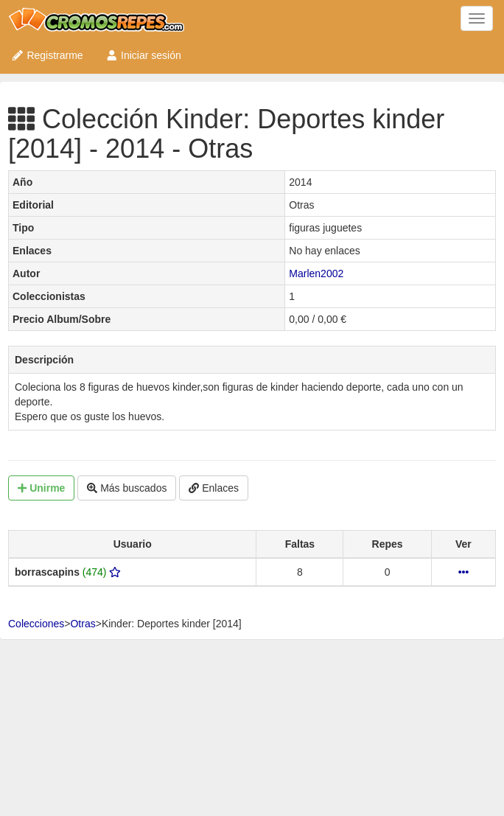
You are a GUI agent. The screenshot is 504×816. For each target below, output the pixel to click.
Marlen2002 (316, 273)
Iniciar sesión (143, 55)
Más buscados (127, 488)
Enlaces (214, 488)
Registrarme (47, 55)
